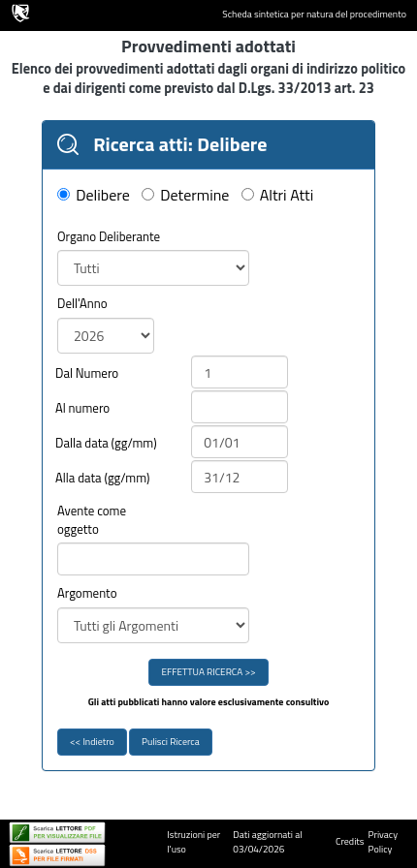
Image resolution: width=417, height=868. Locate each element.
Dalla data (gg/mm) (106, 443)
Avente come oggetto (92, 520)
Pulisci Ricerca (171, 742)
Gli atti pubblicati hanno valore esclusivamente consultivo (209, 702)
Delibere (103, 195)
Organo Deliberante (109, 237)
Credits (350, 841)
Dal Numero (87, 373)
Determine (194, 195)
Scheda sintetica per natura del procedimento (314, 15)
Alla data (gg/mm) (102, 478)
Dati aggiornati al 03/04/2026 (267, 842)
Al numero (82, 408)
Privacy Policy (384, 842)
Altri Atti (287, 195)
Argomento (87, 593)
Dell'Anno (82, 304)
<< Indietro (92, 742)
